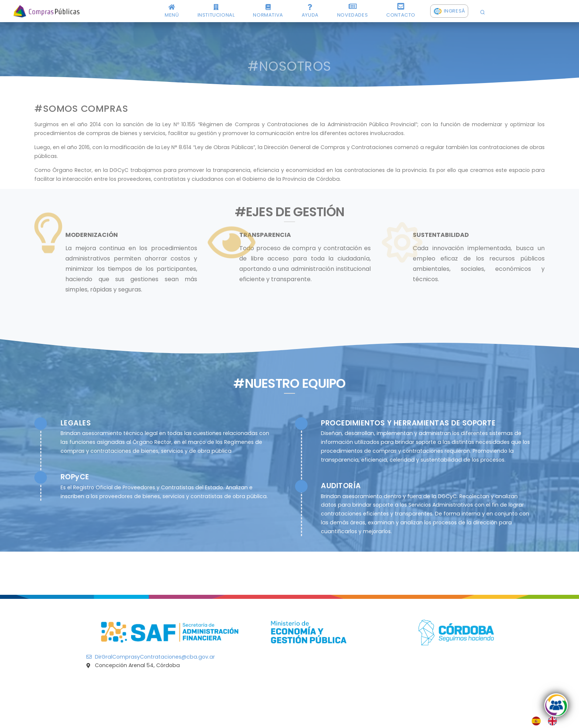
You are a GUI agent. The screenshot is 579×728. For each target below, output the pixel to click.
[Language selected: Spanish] (548, 721)
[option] (554, 721)
